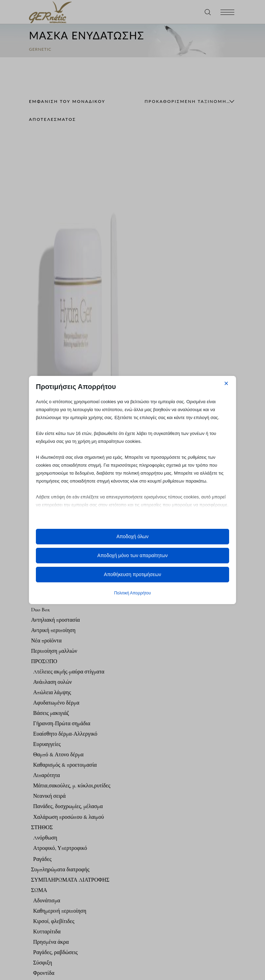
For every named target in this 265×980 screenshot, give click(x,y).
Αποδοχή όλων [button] (132, 536)
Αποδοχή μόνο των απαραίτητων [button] (132, 555)
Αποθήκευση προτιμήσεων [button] (132, 574)
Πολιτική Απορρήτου (132, 593)
